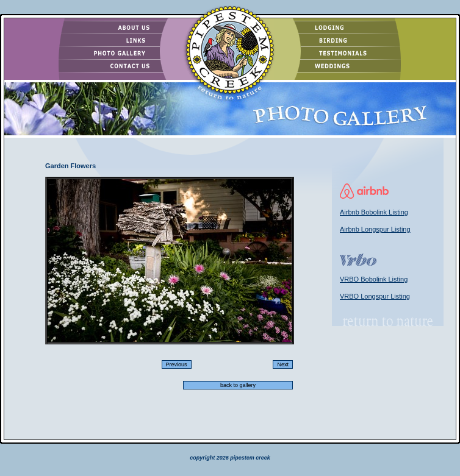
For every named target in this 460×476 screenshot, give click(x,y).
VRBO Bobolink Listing (374, 279)
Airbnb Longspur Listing (375, 229)
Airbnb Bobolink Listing (374, 212)
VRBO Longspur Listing (375, 296)
